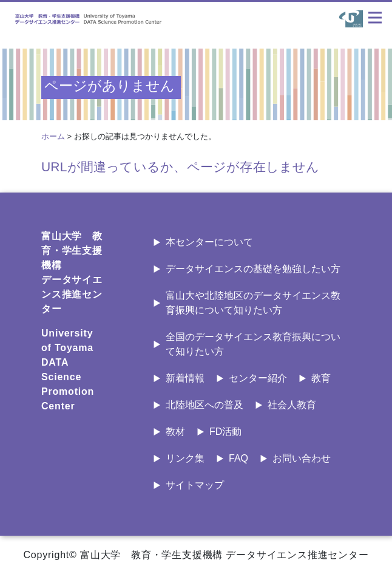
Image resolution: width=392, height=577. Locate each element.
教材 (175, 432)
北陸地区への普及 (204, 405)
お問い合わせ (302, 458)
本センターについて (209, 242)
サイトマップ (195, 485)
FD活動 (225, 432)
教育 (321, 378)
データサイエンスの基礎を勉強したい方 (253, 269)
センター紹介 (258, 378)
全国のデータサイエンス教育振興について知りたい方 (253, 344)
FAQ (238, 458)
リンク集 (185, 458)
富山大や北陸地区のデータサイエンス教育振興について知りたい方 (253, 303)
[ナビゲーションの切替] (375, 18)
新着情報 (185, 378)
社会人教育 (292, 405)
